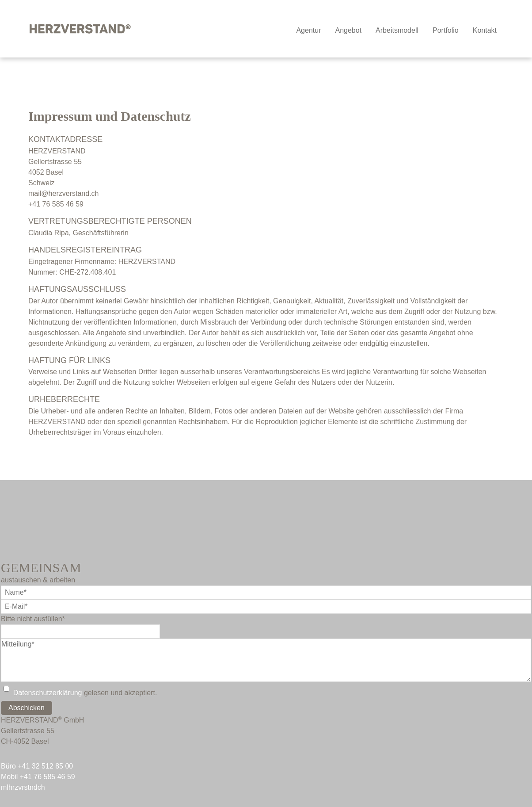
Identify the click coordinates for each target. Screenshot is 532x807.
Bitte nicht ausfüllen (33, 619)
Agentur (308, 30)
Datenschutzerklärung (48, 693)
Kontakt (485, 30)
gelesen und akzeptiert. (85, 693)
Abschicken (27, 708)
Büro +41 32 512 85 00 (37, 766)
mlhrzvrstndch (23, 787)
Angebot (348, 30)
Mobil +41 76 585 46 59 (38, 777)
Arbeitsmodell (397, 30)
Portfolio (446, 30)
